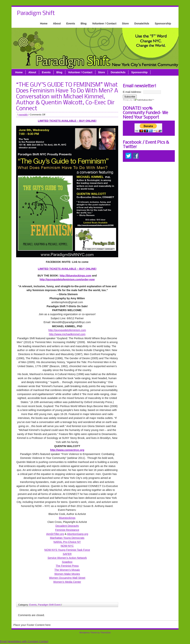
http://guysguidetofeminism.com (67, 330)
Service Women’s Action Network (67, 558)
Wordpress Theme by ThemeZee (95, 633)
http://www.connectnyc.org (67, 450)
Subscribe (130, 97)
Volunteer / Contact (104, 23)
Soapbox (67, 562)
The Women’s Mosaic (67, 570)
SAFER (67, 554)
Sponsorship (163, 23)
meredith (23, 115)
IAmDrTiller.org (55, 534)
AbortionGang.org (78, 534)
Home (44, 23)
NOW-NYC (67, 546)
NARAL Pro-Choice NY (67, 542)
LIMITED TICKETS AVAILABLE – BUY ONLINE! (67, 121)
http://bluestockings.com (75, 276)
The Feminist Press (67, 566)
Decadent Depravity (67, 526)
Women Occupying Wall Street (67, 578)
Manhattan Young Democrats (67, 538)
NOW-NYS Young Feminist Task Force (67, 550)
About (57, 23)
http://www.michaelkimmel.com (67, 334)
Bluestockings (67, 518)
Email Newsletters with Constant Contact (24, 641)
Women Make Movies (67, 574)
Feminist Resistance (67, 530)
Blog (83, 23)
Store (125, 23)
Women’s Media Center (67, 582)
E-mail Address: (132, 92)
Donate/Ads (142, 23)
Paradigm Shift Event (49, 605)
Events (71, 23)
